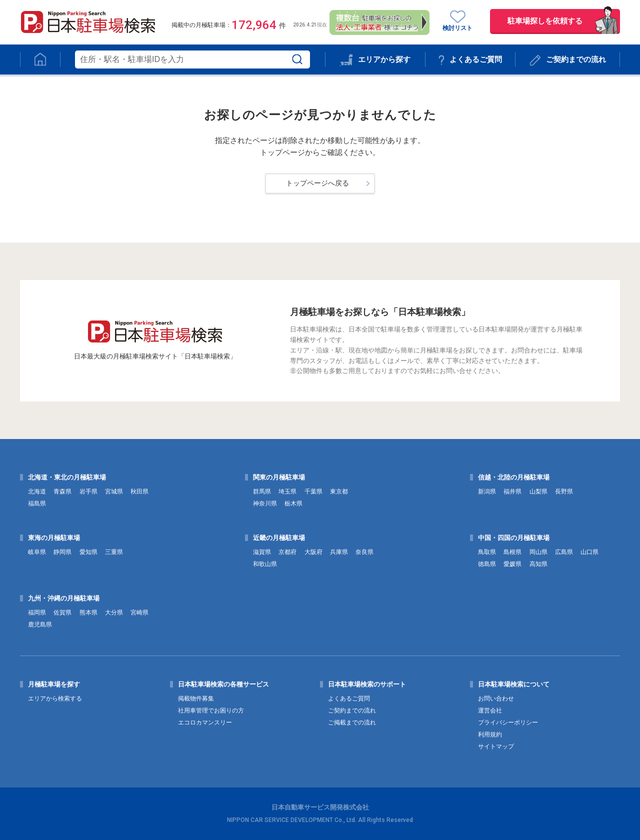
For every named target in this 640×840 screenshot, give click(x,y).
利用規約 (490, 734)
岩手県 (88, 491)
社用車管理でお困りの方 (211, 710)
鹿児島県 (40, 624)
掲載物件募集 (196, 698)
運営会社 (490, 710)
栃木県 (293, 503)
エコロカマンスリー (205, 722)
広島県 (564, 552)
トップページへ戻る (317, 183)
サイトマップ (496, 746)
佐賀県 (62, 612)
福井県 (512, 491)
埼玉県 (287, 491)
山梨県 (538, 491)
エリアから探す (375, 60)
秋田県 (139, 491)
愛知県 (88, 552)
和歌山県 (265, 564)
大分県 (114, 612)
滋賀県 (262, 552)
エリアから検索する (55, 698)
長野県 (564, 491)
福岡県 (37, 612)
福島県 (37, 503)
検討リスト (457, 21)
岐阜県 (37, 552)
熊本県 (88, 612)
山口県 (589, 552)
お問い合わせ (496, 698)
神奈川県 (265, 503)
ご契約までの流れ (568, 60)
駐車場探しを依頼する (545, 21)
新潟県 (487, 491)
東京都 (339, 491)
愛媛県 (512, 564)
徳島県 (487, 564)
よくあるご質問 (470, 60)
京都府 (287, 552)
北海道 (37, 491)
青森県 (62, 491)
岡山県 (538, 552)
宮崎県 (139, 612)
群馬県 (262, 491)
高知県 (538, 564)
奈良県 (364, 552)
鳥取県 (487, 552)
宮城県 (114, 491)
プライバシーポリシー (508, 722)
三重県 (114, 552)
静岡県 (62, 552)
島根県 (512, 552)
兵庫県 (339, 552)
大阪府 (313, 552)
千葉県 (313, 491)
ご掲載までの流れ (352, 722)
